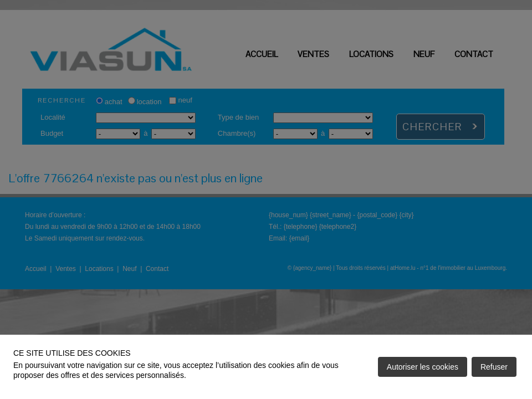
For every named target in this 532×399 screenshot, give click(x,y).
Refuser (494, 367)
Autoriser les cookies (423, 367)
